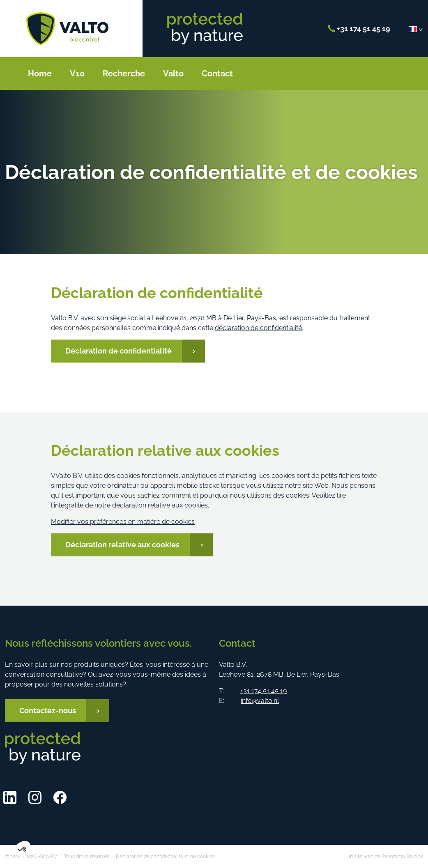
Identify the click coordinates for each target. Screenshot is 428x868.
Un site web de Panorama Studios (385, 857)
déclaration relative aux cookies (160, 505)
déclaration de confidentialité (258, 328)
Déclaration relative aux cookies (122, 545)
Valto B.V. (67, 29)
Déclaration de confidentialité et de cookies (165, 857)
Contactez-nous (48, 711)
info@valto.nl (260, 701)
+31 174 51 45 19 (359, 29)
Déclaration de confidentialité (119, 351)
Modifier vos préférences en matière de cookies (123, 522)
